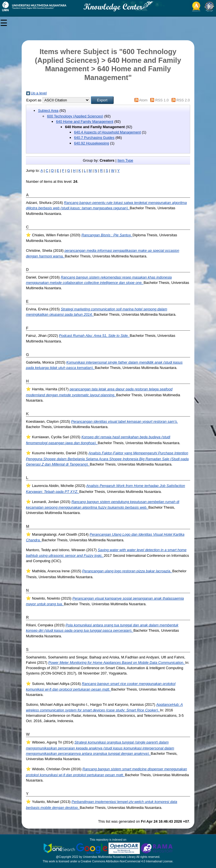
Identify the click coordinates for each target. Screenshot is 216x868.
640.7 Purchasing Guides (94, 138)
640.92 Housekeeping (92, 143)
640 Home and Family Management (85, 122)
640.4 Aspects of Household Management (107, 132)
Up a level (39, 93)
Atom (143, 100)
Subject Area (48, 111)
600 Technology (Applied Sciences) (75, 116)
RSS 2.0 (183, 100)
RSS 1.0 (162, 100)
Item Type (125, 160)
